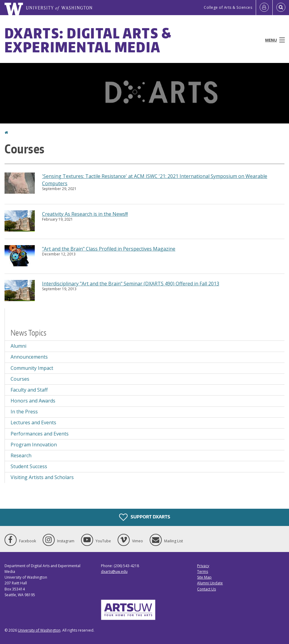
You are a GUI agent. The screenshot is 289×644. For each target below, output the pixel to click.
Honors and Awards (33, 401)
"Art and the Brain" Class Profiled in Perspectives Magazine (109, 249)
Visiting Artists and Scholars (42, 477)
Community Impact (32, 368)
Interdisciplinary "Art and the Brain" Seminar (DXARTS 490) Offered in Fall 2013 (131, 284)
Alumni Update (210, 583)
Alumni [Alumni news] (18, 346)
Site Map (204, 577)
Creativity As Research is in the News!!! (85, 214)
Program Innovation (34, 445)
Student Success (29, 466)
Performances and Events (40, 434)
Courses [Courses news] (20, 379)
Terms (203, 572)
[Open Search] (281, 8)
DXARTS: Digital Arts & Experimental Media (88, 40)
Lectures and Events (33, 422)
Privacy (203, 566)
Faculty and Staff (29, 390)
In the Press (24, 412)
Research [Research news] (21, 455)
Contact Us (206, 589)
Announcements (29, 357)
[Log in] (264, 8)
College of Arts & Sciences (228, 7)
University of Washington (39, 630)
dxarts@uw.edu (114, 572)
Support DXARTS (145, 517)
